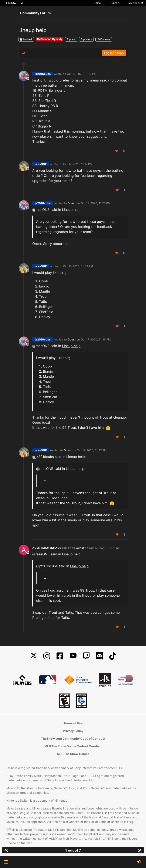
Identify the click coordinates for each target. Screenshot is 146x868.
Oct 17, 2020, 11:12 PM (82, 74)
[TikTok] (113, 656)
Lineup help (71, 210)
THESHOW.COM (13, 3)
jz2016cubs (43, 74)
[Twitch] (86, 656)
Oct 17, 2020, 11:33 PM (78, 266)
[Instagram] (47, 656)
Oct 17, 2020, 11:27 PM (96, 203)
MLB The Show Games (73, 754)
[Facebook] (60, 656)
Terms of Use (73, 723)
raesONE (41, 164)
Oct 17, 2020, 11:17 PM (78, 164)
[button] (6, 862)
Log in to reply (114, 53)
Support (115, 3)
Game (97, 3)
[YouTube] (73, 656)
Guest (72, 203)
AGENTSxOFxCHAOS (47, 548)
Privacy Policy (73, 731)
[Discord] (99, 656)
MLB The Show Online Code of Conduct (73, 746)
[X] (34, 656)
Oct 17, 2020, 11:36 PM (96, 339)
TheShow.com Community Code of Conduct (73, 739)
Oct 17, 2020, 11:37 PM (92, 450)
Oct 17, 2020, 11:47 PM (104, 548)
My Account (136, 3)
